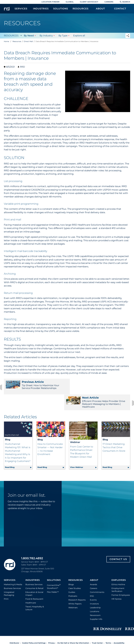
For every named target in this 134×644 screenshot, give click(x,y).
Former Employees (121, 579)
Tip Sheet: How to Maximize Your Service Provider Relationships (34, 385)
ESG (92, 580)
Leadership (95, 592)
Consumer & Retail (34, 573)
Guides (72, 577)
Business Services (12, 573)
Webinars (73, 592)
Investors (94, 588)
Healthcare (31, 587)
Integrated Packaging (9, 578)
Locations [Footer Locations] (95, 596)
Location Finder (51, 2)
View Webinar (84, 451)
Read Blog (19, 451)
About (94, 565)
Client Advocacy (89, 2)
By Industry (46, 36)
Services (10, 565)
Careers (109, 2)
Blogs (71, 569)
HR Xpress (116, 583)
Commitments (97, 577)
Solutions (54, 565)
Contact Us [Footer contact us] (118, 544)
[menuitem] (21, 10)
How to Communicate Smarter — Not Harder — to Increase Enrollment (50, 433)
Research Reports (77, 584)
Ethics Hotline (118, 569)
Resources (11, 36)
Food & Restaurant (34, 583)
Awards (93, 569)
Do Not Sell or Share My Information (73, 627)
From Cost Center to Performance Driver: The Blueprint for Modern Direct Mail (82, 436)
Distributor (14, 627)
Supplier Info (96, 603)
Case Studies (75, 573)
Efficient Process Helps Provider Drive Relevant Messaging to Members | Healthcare (100, 386)
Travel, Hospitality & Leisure (35, 592)
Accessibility (119, 627)
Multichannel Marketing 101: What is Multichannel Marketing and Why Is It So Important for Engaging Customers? (18, 437)
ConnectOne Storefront (54, 571)
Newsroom (95, 600)
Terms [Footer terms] (108, 627)
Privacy (51, 627)
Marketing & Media (13, 569)
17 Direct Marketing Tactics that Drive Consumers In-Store (114, 432)
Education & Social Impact (34, 578)
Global (70, 2)
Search (125, 2)
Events (93, 584)
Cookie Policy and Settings (34, 627)
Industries (33, 565)
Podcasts (73, 580)
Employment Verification (118, 574)
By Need (29, 36)
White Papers (75, 588)
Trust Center (97, 627)
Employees (119, 565)
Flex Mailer (53, 576)
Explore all (79, 36)
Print (6, 583)
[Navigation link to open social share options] (128, 36)
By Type (63, 36)
